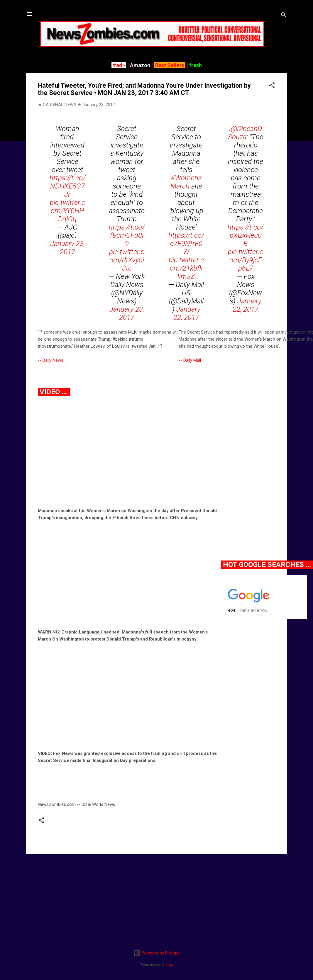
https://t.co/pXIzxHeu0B (246, 235)
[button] (272, 86)
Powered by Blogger (156, 953)
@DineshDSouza (245, 133)
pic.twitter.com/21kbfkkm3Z (186, 268)
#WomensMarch (186, 182)
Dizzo (169, 965)
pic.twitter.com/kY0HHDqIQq (67, 211)
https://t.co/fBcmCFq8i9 (127, 235)
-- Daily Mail (190, 360)
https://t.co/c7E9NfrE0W (186, 244)
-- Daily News (51, 360)
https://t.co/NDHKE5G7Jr (67, 186)
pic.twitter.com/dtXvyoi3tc (127, 260)
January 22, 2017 (187, 313)
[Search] (284, 16)
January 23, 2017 (67, 248)
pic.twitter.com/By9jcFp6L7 (246, 260)
